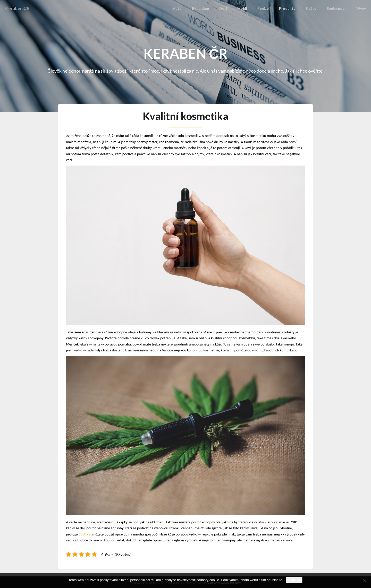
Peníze (266, 8)
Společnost (337, 8)
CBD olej (85, 534)
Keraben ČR (19, 8)
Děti (228, 8)
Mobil (246, 8)
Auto (184, 8)
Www (361, 8)
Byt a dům (206, 8)
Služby (313, 8)
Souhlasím (294, 580)
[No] (365, 581)
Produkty (290, 8)
